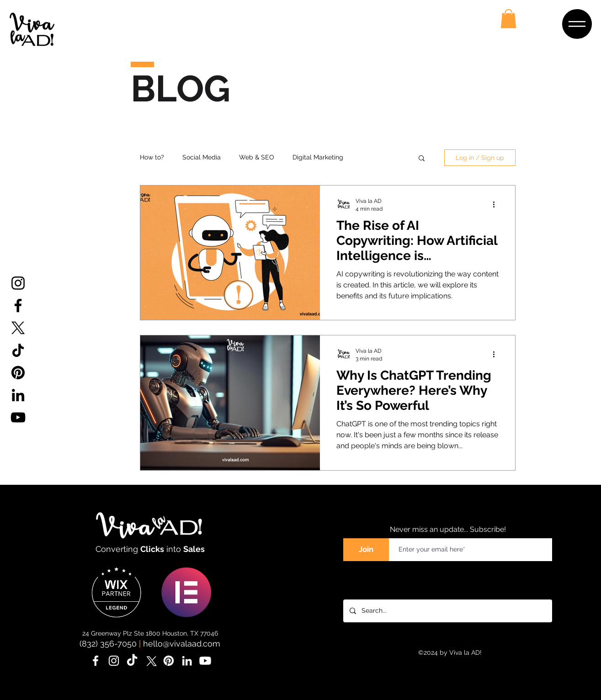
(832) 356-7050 (108, 644)
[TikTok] (18, 350)
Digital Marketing (318, 157)
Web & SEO (257, 157)
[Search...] (447, 611)
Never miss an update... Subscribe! (448, 529)
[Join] (366, 550)
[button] (577, 24)
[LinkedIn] (18, 395)
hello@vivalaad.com (182, 644)
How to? (152, 157)
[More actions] (497, 204)
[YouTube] (18, 417)
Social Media (202, 157)
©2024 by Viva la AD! (450, 652)
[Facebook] (18, 305)
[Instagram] (18, 283)
